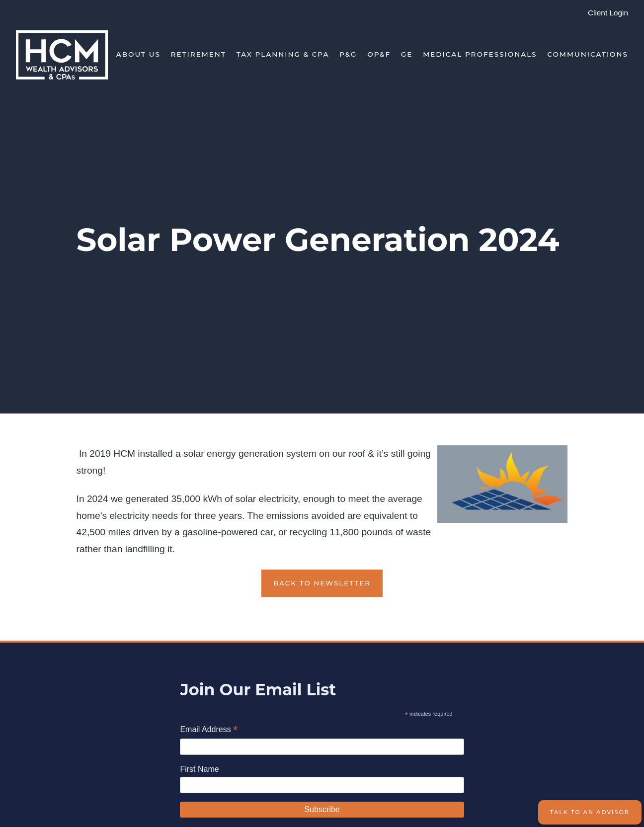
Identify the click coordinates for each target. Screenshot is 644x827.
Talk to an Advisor (590, 812)
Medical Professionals (480, 54)
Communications (588, 54)
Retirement (199, 54)
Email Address (209, 730)
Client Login (608, 13)
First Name (199, 769)
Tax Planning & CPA (283, 54)
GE (407, 54)
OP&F (379, 54)
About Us (138, 54)
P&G (348, 54)
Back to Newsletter (322, 583)
